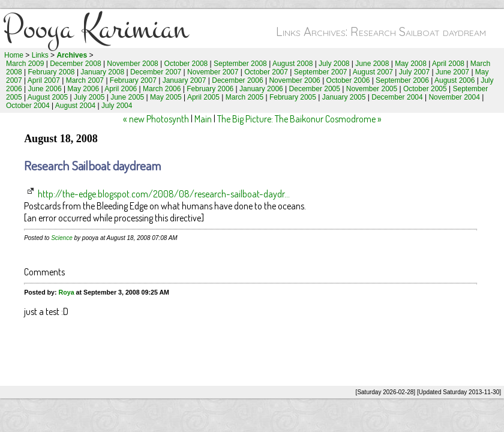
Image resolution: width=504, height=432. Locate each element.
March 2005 (244, 97)
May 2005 (166, 97)
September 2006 (402, 80)
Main (203, 119)
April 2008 (448, 64)
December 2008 (75, 64)
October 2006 (348, 80)
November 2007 (213, 72)
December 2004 (397, 97)
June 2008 (372, 64)
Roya (67, 292)
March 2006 (162, 89)
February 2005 (293, 97)
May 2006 (83, 89)
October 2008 (186, 64)
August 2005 (48, 97)
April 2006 (121, 89)
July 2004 (117, 106)
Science (62, 238)
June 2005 (127, 97)
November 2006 (294, 80)
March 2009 (25, 64)
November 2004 (454, 97)
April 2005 (203, 97)
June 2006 (45, 89)
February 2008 (52, 72)
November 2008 (132, 64)
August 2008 (292, 64)
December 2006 (237, 80)
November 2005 (372, 89)
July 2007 (414, 72)
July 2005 (89, 97)
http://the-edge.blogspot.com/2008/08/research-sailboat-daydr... (164, 194)
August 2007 (373, 72)
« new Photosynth (156, 119)
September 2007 (321, 72)
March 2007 (85, 80)
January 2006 (261, 89)
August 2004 (75, 106)
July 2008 (334, 64)
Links (40, 55)
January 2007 (184, 80)
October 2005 (425, 89)
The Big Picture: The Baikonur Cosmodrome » (299, 119)
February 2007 (133, 80)
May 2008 (411, 64)
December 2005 (315, 89)
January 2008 (102, 72)
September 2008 (240, 64)
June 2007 (452, 72)
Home (14, 55)
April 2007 (44, 80)
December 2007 (156, 72)
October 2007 (266, 72)
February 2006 (210, 89)
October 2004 (28, 106)
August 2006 (454, 80)
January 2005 (344, 97)
